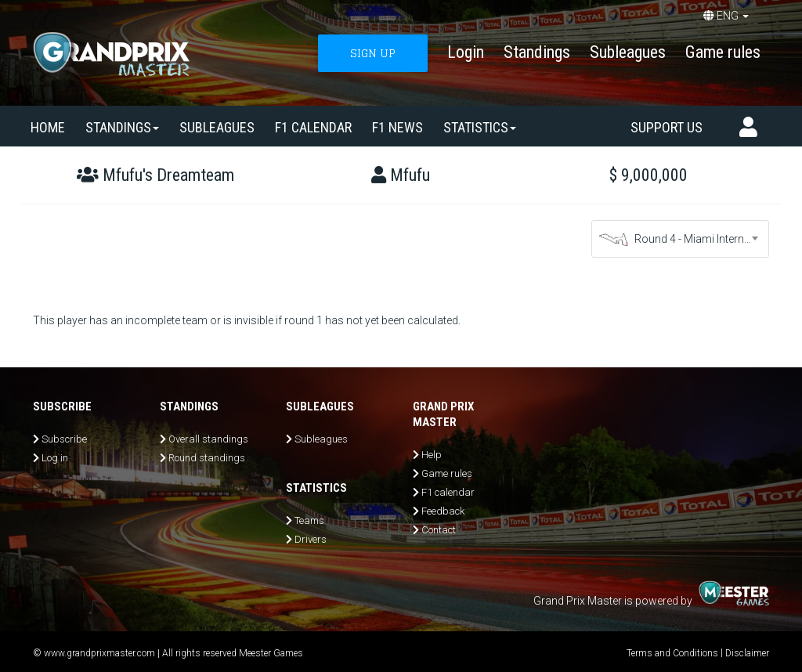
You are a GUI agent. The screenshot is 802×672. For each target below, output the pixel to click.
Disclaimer (747, 653)
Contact (439, 530)
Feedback (443, 511)
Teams (309, 520)
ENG (726, 16)
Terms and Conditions (672, 653)
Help (432, 455)
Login (466, 52)
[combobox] (681, 239)
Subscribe (64, 439)
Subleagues (628, 52)
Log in (55, 458)
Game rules (723, 52)
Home (48, 127)
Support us (667, 127)
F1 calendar (313, 127)
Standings (537, 52)
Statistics (480, 127)
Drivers (311, 539)
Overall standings (208, 439)
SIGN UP (373, 53)
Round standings (207, 458)
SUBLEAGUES (217, 127)
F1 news (397, 127)
